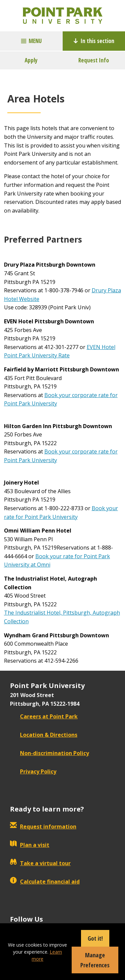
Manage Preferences (95, 960)
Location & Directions (44, 735)
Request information (43, 827)
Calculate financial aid (45, 882)
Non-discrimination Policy (49, 753)
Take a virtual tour (40, 863)
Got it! (95, 938)
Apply (31, 60)
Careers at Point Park (44, 716)
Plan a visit (30, 845)
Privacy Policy (33, 771)
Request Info (94, 60)
